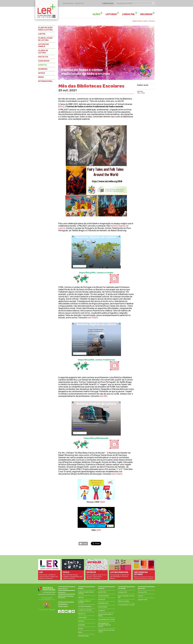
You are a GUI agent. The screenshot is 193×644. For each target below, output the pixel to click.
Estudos (140, 596)
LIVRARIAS (101, 611)
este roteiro (117, 474)
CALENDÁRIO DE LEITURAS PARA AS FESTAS (104, 625)
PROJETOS (43, 57)
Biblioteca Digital (124, 601)
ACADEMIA (43, 69)
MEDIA (41, 77)
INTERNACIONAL (45, 81)
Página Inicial (137, 21)
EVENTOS (42, 65)
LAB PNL (42, 34)
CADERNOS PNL (103, 603)
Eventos (152, 21)
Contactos (62, 592)
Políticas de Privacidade (66, 602)
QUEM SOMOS (68, 3)
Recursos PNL (142, 592)
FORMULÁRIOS (108, 3)
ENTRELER (102, 600)
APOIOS (42, 73)
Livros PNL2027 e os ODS (126, 605)
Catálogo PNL (122, 592)
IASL (61, 107)
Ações (145, 21)
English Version (63, 606)
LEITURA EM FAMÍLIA (43, 45)
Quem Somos (63, 589)
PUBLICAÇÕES (103, 607)
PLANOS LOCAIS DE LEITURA (45, 39)
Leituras (101, 588)
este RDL (103, 396)
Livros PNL (122, 588)
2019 (99, 530)
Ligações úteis (143, 600)
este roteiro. (93, 318)
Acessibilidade (63, 604)
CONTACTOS (79, 3)
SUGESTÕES (102, 592)
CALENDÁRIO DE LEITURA (106, 620)
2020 (102, 502)
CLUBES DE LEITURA (43, 52)
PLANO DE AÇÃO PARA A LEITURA (45, 29)
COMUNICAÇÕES (103, 596)
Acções (81, 588)
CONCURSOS (44, 61)
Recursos (141, 588)
